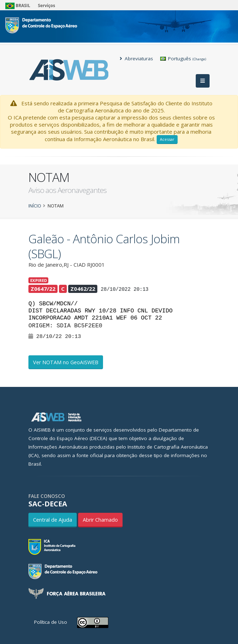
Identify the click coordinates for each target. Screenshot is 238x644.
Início (35, 206)
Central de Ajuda (53, 520)
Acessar (167, 139)
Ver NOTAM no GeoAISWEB (66, 362)
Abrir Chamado (100, 520)
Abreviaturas (136, 59)
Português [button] (183, 59)
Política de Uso (51, 622)
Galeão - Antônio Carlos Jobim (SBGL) (104, 246)
